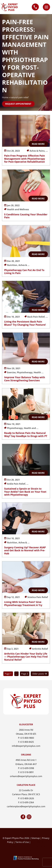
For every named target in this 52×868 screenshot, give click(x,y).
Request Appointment (18, 104)
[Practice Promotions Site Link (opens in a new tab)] (15, 858)
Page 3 (25, 674)
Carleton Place (26, 785)
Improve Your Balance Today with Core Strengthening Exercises (25, 379)
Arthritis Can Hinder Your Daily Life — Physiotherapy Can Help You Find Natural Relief (26, 657)
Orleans (26, 755)
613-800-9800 (27, 738)
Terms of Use (22, 842)
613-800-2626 (27, 798)
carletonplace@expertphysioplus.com (26, 806)
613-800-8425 (27, 742)
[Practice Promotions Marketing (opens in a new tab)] (28, 859)
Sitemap (36, 838)
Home (5, 97)
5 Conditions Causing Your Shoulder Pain (26, 216)
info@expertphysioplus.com (26, 746)
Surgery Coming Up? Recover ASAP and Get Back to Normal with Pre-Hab (25, 550)
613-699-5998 (27, 768)
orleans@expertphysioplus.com (26, 776)
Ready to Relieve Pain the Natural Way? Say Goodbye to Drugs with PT (26, 434)
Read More (38, 144)
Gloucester (26, 724)
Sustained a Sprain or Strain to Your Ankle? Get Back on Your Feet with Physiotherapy (25, 492)
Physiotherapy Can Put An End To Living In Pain (24, 272)
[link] (23, 817)
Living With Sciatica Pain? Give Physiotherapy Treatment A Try (23, 604)
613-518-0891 (27, 772)
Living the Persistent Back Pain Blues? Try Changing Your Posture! (25, 323)
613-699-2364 (27, 802)
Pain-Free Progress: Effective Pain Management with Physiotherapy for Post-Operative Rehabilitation (25, 159)
